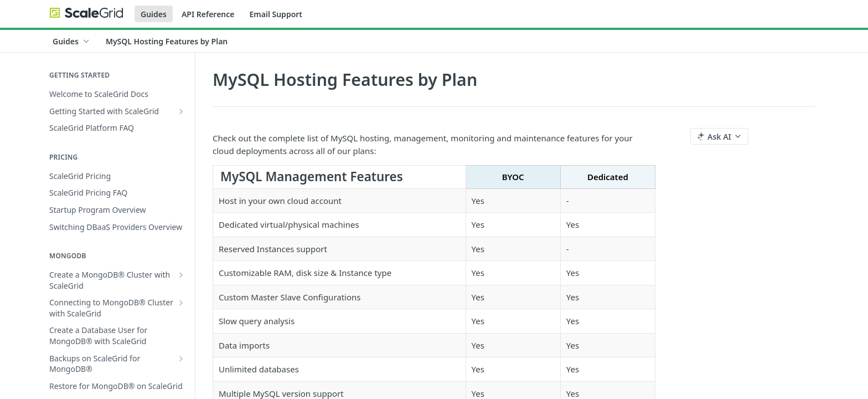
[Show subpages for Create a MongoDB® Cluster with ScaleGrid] (181, 275)
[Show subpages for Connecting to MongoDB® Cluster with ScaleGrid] (181, 303)
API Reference (208, 14)
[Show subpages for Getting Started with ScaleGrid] (181, 111)
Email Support (276, 14)
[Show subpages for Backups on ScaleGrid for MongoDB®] (181, 359)
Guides (154, 14)
